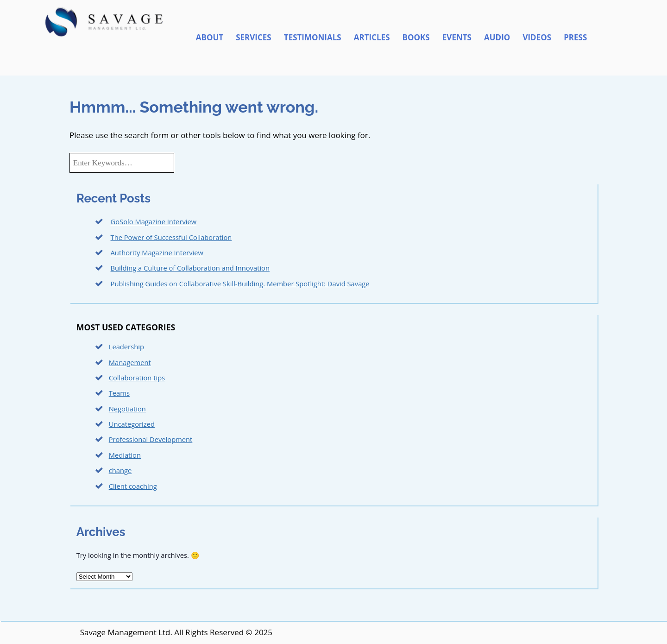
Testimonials (313, 37)
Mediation (125, 455)
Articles (372, 37)
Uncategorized (132, 424)
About (210, 37)
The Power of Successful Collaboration (171, 237)
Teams (119, 393)
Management (130, 362)
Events (457, 37)
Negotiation (127, 409)
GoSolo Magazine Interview (154, 221)
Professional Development (151, 439)
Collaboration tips (137, 378)
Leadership (126, 347)
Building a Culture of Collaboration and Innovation (190, 268)
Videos (537, 37)
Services (254, 37)
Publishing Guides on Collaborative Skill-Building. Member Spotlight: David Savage (240, 284)
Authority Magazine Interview (157, 253)
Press (575, 37)
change (120, 470)
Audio (497, 37)
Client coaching (133, 486)
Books (416, 37)
